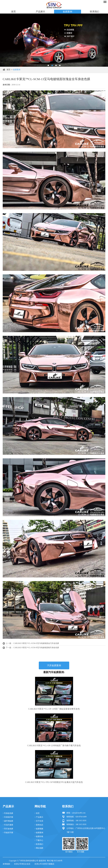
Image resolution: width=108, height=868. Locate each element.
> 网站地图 (39, 848)
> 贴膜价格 (39, 836)
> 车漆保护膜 (8, 817)
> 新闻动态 (39, 825)
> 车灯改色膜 (8, 829)
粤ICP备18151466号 (55, 861)
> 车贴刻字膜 (8, 833)
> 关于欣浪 (39, 821)
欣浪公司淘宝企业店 (22, 864)
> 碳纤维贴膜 (8, 821)
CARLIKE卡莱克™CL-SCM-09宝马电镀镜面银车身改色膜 (36, 648)
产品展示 (40, 12)
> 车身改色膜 (8, 813)
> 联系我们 (39, 844)
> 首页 (37, 813)
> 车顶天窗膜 (8, 825)
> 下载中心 (39, 840)
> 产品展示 (39, 817)
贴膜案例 (68, 12)
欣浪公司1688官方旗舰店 (44, 864)
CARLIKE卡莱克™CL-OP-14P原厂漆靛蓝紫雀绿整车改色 (54, 709)
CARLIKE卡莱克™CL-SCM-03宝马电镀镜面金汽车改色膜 (36, 643)
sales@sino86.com (79, 813)
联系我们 (95, 12)
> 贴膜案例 (39, 833)
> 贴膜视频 (39, 829)
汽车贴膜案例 (54, 665)
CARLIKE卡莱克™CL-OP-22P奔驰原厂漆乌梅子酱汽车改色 (54, 746)
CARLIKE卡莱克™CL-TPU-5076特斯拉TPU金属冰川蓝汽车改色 (54, 782)
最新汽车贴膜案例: (54, 672)
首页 (13, 12)
